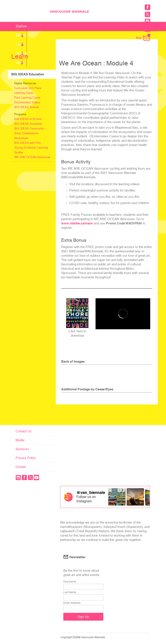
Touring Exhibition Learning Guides (31, 150)
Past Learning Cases (27, 98)
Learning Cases (24, 93)
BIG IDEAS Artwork (27, 107)
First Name (70, 582)
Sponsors (22, 449)
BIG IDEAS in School (28, 119)
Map (143, 37)
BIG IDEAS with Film (28, 143)
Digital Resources (25, 83)
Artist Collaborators (26, 133)
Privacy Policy (26, 458)
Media (20, 440)
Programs (20, 114)
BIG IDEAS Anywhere (28, 124)
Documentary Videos (27, 102)
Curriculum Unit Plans (28, 88)
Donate (21, 467)
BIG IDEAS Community (29, 129)
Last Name (70, 592)
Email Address (72, 603)
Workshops (21, 138)
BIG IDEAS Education (28, 74)
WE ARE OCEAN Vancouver (32, 157)
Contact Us (24, 431)
